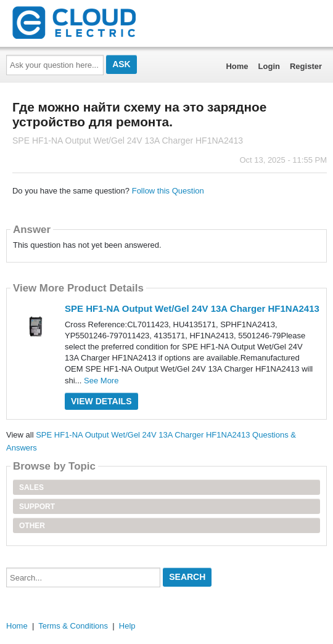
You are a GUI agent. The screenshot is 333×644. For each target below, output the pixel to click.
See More (101, 381)
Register (306, 66)
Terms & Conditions (73, 626)
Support (37, 507)
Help (127, 626)
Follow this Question (168, 191)
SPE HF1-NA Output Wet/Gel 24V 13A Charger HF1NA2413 (192, 308)
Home (237, 66)
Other (32, 526)
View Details (101, 401)
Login (269, 66)
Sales (31, 487)
